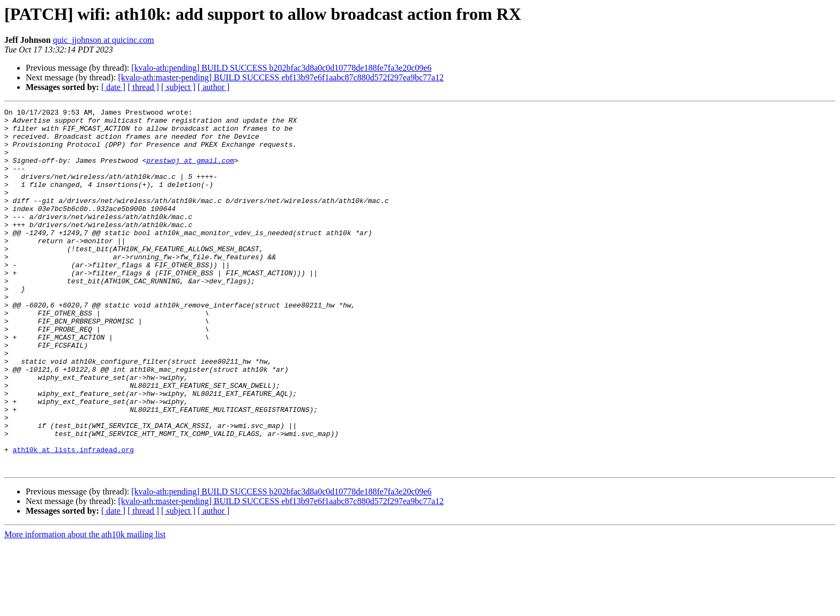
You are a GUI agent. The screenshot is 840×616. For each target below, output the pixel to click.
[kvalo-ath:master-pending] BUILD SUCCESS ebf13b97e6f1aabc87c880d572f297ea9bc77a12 (281, 77)
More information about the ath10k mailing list (85, 607)
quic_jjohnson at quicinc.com (104, 40)
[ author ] (214, 87)
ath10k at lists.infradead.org (73, 519)
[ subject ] (178, 87)
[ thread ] (143, 87)
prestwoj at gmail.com (190, 171)
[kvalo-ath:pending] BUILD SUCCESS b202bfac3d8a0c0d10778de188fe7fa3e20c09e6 (281, 68)
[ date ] (113, 87)
